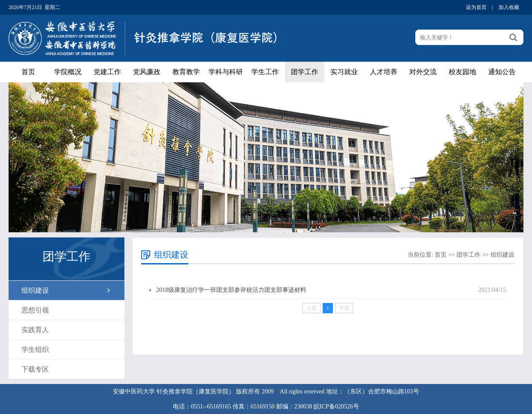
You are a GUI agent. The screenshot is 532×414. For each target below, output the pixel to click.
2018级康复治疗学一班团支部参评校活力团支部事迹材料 (231, 290)
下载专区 (35, 369)
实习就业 (344, 72)
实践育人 (35, 330)
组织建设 (35, 290)
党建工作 (107, 72)
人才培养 (384, 72)
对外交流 (423, 72)
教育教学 (186, 72)
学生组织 (35, 349)
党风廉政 (147, 72)
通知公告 (502, 72)
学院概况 (68, 72)
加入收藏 (509, 7)
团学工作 (305, 72)
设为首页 (476, 7)
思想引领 (35, 310)
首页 (28, 72)
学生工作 (265, 72)
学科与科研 (226, 72)
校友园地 (462, 72)
